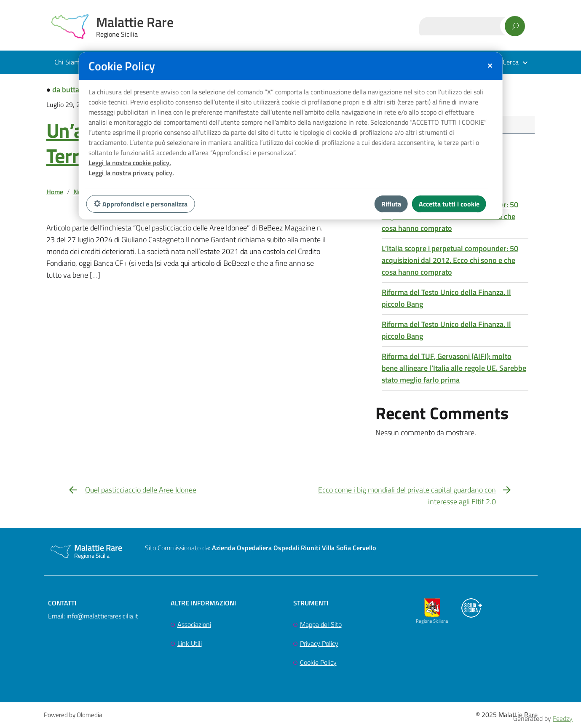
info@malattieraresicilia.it (102, 617)
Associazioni (194, 626)
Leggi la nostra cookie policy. (130, 163)
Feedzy (563, 718)
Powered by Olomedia (73, 716)
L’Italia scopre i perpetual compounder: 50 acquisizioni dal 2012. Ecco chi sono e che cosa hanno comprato (450, 261)
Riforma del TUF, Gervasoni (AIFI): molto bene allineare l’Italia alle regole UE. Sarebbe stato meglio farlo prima (454, 369)
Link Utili (190, 645)
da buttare (69, 90)
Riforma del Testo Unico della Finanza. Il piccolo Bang (446, 299)
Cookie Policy (318, 664)
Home (55, 192)
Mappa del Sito (321, 626)
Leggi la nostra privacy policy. (131, 173)
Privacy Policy (319, 645)
